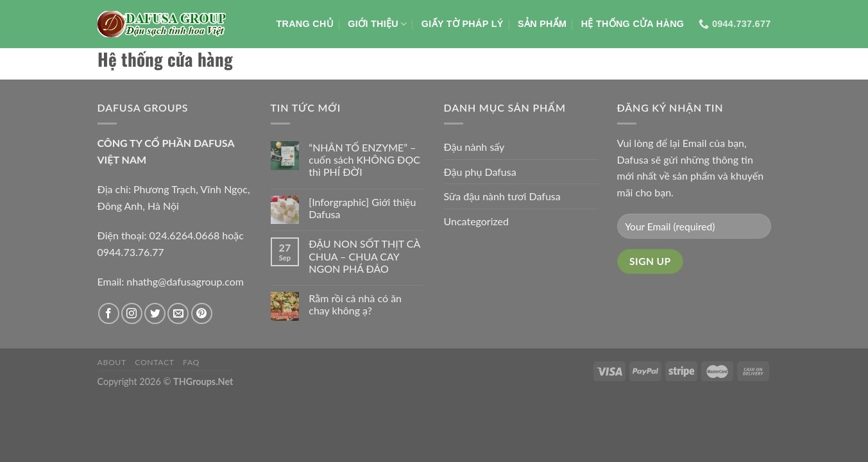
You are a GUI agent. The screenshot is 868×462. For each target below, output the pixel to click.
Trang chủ (305, 24)
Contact (154, 362)
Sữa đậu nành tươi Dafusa (502, 196)
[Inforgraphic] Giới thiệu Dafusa (362, 208)
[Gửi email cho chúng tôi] (178, 313)
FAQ (191, 362)
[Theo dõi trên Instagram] (132, 313)
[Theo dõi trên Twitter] (155, 313)
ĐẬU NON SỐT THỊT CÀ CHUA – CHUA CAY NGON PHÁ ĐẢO (364, 256)
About (112, 362)
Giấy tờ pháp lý (463, 24)
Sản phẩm (542, 24)
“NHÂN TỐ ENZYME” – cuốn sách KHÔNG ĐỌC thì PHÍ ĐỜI (364, 159)
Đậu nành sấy (474, 147)
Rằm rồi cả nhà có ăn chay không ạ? (355, 304)
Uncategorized (477, 221)
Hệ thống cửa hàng (633, 24)
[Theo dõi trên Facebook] (109, 313)
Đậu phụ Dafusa (480, 172)
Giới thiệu (377, 24)
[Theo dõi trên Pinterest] (202, 313)
